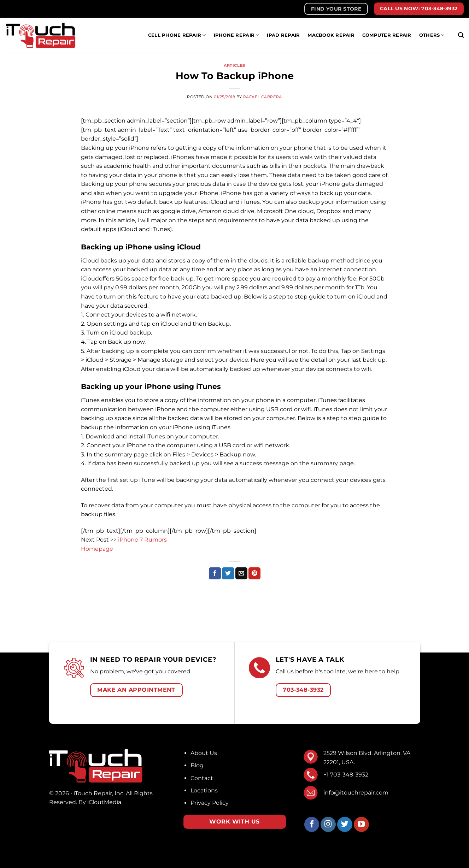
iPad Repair (283, 35)
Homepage (97, 549)
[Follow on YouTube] (361, 824)
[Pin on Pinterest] (254, 573)
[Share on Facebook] (215, 573)
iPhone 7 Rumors (142, 540)
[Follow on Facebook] (312, 824)
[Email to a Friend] (241, 573)
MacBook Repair (331, 35)
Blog (197, 765)
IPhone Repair (237, 35)
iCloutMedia (104, 802)
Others (432, 35)
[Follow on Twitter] (345, 824)
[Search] (461, 35)
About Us (204, 753)
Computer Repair (387, 35)
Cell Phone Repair (177, 35)
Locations (204, 790)
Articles (234, 65)
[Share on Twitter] (228, 573)
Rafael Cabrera (263, 97)
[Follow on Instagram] (328, 824)
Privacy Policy (210, 803)
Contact (202, 778)
